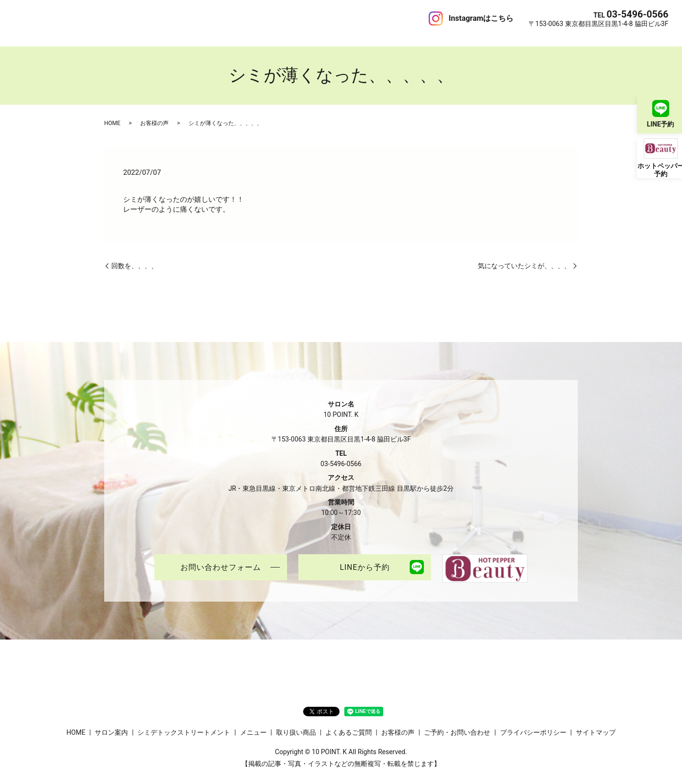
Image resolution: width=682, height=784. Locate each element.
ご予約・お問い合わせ (414, 18)
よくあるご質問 (284, 18)
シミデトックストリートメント (127, 18)
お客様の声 (331, 18)
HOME (24, 18)
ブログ (364, 18)
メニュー (194, 18)
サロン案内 (56, 18)
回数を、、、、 (135, 256)
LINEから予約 (364, 558)
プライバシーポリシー (533, 723)
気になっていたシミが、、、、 (524, 256)
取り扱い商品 (234, 18)
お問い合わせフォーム (221, 558)
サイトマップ (596, 723)
